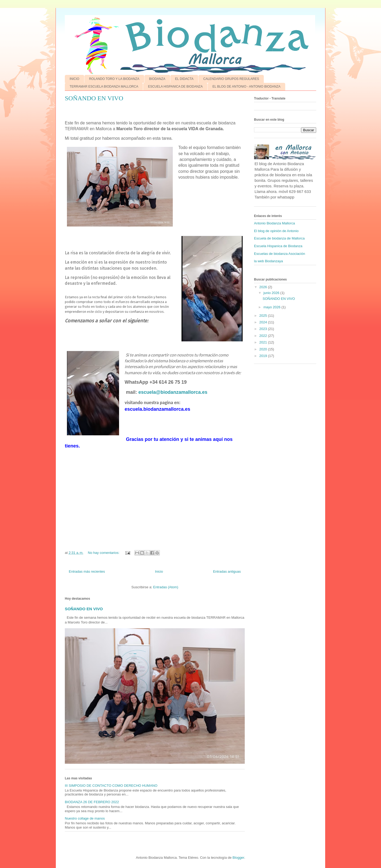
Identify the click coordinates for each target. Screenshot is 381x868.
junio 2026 (272, 293)
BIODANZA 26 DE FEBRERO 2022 (92, 802)
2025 (264, 316)
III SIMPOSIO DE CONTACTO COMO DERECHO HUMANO (111, 786)
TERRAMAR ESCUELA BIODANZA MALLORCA (104, 87)
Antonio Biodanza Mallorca (275, 223)
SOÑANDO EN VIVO (94, 98)
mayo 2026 (273, 307)
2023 (264, 329)
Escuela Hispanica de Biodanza (278, 246)
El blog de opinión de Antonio (276, 231)
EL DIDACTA (184, 79)
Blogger (238, 858)
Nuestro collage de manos (85, 818)
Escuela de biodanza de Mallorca (279, 238)
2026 (264, 287)
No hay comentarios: (104, 553)
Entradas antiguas (227, 571)
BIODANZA (157, 79)
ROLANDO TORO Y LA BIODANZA (114, 79)
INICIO (74, 79)
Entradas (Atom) (166, 587)
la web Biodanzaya (268, 261)
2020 (264, 349)
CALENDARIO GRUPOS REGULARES (231, 79)
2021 (264, 342)
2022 (264, 336)
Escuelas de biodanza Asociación (280, 254)
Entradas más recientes (87, 571)
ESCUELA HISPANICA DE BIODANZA (175, 87)
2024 (264, 322)
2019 (264, 356)
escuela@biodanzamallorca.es (173, 392)
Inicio (159, 571)
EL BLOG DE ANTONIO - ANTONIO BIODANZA (246, 87)
